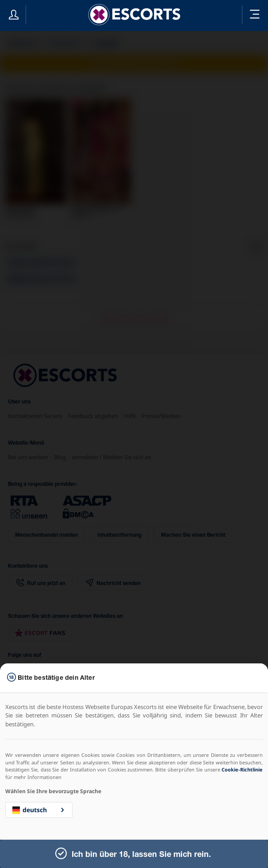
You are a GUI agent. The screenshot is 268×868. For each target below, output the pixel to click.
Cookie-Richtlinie (242, 769)
